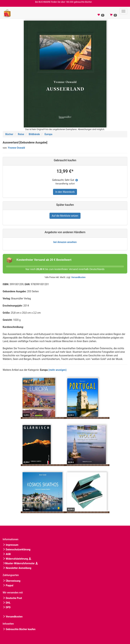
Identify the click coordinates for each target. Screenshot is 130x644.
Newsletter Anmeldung (17, 568)
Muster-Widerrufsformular (20, 563)
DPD (7, 607)
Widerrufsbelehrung (17, 559)
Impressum (10, 545)
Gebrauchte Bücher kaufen (19, 629)
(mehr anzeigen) (58, 370)
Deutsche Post (12, 598)
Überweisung (12, 581)
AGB (7, 554)
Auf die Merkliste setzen (65, 216)
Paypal (8, 585)
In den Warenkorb (65, 192)
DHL (7, 603)
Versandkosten (78, 277)
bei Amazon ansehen (65, 242)
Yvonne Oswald (16, 148)
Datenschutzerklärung (16, 549)
